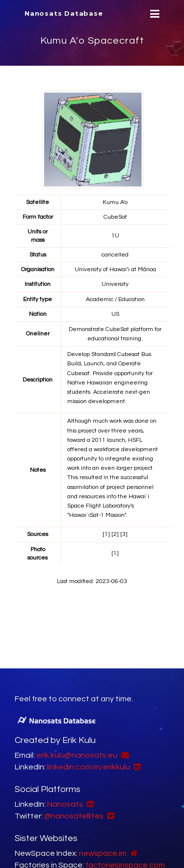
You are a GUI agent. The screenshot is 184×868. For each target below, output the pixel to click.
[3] (124, 534)
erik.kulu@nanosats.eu (77, 755)
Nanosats (65, 804)
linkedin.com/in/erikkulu (89, 767)
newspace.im (103, 853)
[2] (115, 534)
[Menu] (154, 14)
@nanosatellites (74, 816)
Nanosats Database (64, 13)
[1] (106, 534)
